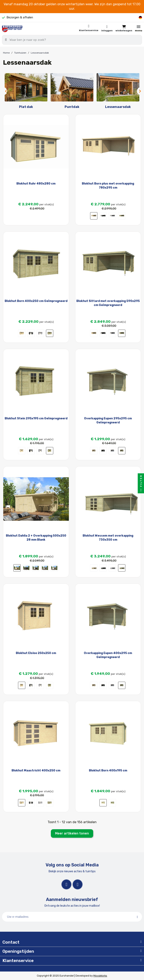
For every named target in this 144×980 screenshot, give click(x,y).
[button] (124, 29)
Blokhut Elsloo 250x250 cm (36, 653)
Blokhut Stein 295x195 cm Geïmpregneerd (36, 418)
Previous (5, 91)
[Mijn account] (107, 29)
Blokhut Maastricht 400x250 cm (36, 771)
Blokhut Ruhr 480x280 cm (36, 184)
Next (139, 91)
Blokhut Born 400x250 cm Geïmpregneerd (36, 301)
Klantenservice (89, 30)
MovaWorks (100, 976)
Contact (11, 942)
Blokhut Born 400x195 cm (108, 771)
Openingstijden (18, 951)
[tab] (72, 942)
